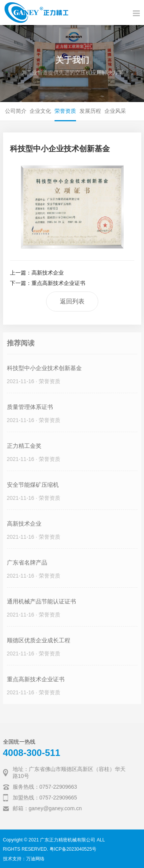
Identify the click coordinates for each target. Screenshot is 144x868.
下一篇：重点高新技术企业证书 (48, 283)
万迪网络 (35, 859)
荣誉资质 (65, 111)
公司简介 (16, 111)
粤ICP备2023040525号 (73, 849)
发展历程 (90, 111)
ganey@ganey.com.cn (55, 808)
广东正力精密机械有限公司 (68, 840)
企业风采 (115, 111)
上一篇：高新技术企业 (37, 273)
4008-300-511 (32, 753)
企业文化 (40, 111)
